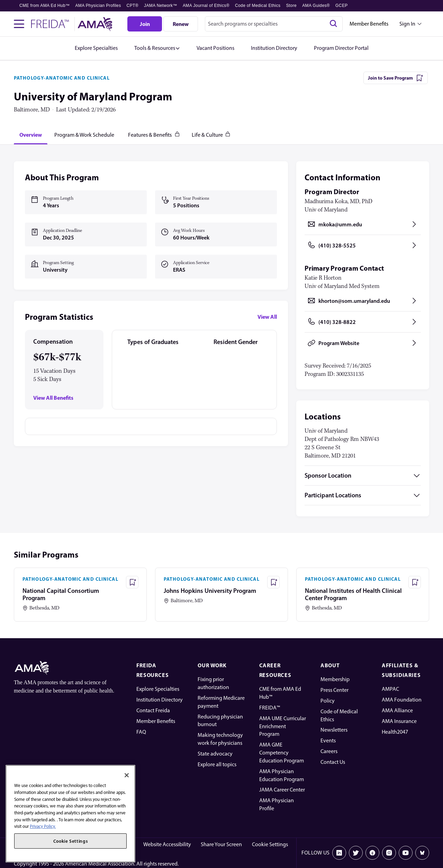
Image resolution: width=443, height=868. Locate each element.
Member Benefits (369, 24)
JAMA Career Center (282, 790)
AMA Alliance (397, 710)
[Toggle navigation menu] (19, 24)
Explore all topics (217, 764)
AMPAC (390, 689)
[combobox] (274, 24)
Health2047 (395, 732)
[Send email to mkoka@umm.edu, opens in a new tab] (363, 224)
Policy (328, 701)
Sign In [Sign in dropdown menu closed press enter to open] (407, 24)
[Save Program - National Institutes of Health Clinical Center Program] (415, 582)
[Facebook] (372, 853)
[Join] (145, 24)
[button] (157, 48)
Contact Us (333, 762)
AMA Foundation (402, 700)
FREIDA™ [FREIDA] (270, 708)
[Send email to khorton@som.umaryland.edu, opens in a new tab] (363, 301)
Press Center (334, 690)
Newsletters (334, 730)
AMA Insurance (399, 721)
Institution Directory (160, 700)
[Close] (127, 775)
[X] (356, 853)
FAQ (141, 732)
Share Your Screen (221, 844)
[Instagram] (389, 853)
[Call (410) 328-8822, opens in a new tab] (363, 322)
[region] (70, 814)
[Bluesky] (422, 853)
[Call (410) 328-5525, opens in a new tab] (363, 245)
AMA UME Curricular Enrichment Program (283, 726)
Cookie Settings (270, 844)
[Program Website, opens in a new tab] (363, 343)
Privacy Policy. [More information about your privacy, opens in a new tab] (43, 826)
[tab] (31, 135)
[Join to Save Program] (396, 78)
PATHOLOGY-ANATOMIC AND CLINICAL (62, 78)
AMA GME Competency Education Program (282, 753)
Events (328, 740)
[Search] (333, 24)
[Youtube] (406, 853)
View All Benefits (53, 398)
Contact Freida (153, 710)
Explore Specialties (158, 689)
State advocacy (215, 754)
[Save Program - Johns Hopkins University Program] (273, 582)
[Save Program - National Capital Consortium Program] (132, 582)
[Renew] (181, 24)
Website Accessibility (167, 844)
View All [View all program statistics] (267, 317)
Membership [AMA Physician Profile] (335, 679)
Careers (329, 751)
